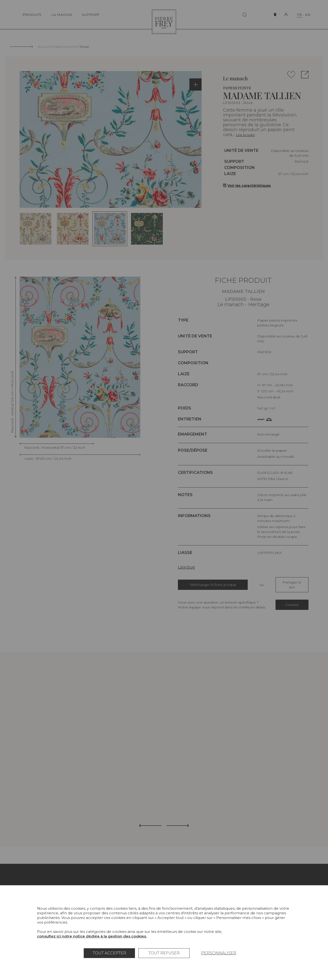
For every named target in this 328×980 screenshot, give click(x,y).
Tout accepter (109, 953)
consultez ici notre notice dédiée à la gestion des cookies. (92, 936)
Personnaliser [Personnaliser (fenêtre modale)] (219, 953)
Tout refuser (164, 953)
